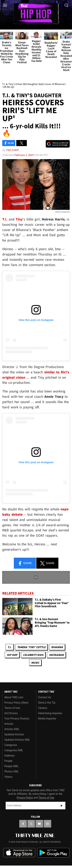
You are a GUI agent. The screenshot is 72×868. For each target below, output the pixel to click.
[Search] (67, 5)
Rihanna (57, 647)
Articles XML (12, 729)
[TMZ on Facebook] (23, 824)
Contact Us (45, 697)
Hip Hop (12, 655)
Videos (8, 777)
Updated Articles (14, 734)
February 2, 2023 (24, 155)
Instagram (56, 655)
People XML (11, 766)
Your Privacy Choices (17, 719)
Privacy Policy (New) (16, 703)
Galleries (9, 756)
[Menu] (5, 5)
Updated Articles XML (17, 740)
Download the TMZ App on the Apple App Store (19, 853)
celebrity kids (33, 655)
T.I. (10, 647)
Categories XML (14, 750)
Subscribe (62, 806)
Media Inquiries (47, 719)
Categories (11, 745)
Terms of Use (12, 708)
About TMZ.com (14, 697)
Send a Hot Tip (47, 703)
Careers (43, 708)
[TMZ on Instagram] (47, 824)
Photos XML (12, 771)
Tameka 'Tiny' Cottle (31, 647)
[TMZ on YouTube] (39, 824)
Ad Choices (11, 713)
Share (25, 563)
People (8, 761)
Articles (9, 724)
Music (35, 663)
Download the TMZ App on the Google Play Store (53, 853)
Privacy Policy (25, 798)
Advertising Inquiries (50, 713)
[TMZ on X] (31, 824)
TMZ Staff (12, 150)
